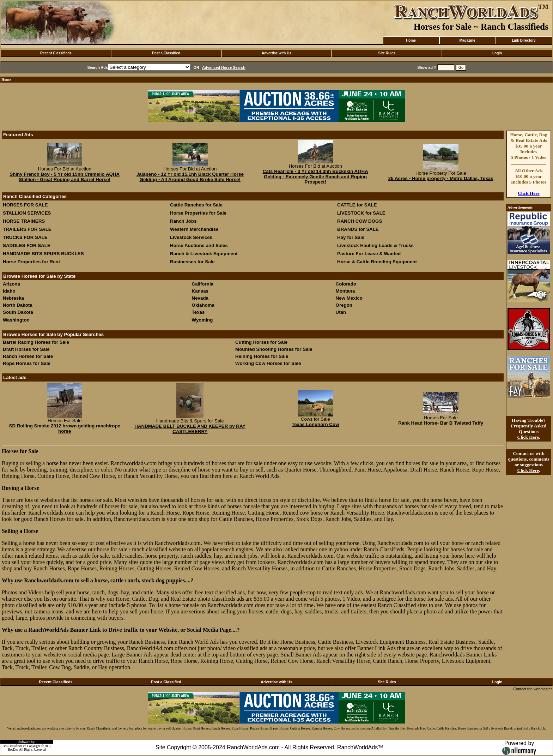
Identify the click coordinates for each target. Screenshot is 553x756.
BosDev (13, 750)
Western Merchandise (194, 229)
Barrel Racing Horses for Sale (36, 342)
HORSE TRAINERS (24, 221)
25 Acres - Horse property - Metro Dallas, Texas (441, 178)
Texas (198, 312)
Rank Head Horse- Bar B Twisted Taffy (441, 423)
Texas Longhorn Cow (315, 424)
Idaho (9, 291)
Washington (16, 320)
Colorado (346, 284)
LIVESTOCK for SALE (361, 213)
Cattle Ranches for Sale (196, 205)
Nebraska (13, 298)
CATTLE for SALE (357, 205)
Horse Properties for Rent (31, 262)
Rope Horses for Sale (27, 363)
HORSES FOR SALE (25, 205)
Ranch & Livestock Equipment (204, 254)
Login (497, 53)
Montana (345, 291)
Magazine (467, 40)
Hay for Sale (351, 237)
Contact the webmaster (533, 689)
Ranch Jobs (183, 221)
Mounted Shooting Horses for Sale (274, 349)
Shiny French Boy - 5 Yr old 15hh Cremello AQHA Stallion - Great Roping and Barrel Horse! (65, 177)
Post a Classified (166, 53)
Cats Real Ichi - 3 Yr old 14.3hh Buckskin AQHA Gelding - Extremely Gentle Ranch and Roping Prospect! (315, 177)
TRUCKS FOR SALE (25, 237)
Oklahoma (203, 305)
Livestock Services (191, 237)
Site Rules (387, 53)
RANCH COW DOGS (360, 221)
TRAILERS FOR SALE (27, 229)
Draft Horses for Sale (26, 349)
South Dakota (18, 312)
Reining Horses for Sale (262, 356)
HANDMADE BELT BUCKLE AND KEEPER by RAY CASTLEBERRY (190, 429)
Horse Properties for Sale (198, 213)
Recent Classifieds (56, 53)
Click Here (529, 193)
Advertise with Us (276, 53)
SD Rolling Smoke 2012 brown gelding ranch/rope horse (65, 428)
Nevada (200, 298)
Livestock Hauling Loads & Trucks (375, 245)
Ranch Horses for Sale (28, 356)
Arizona (11, 284)
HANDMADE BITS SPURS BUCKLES (43, 254)
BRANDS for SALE (358, 229)
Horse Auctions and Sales (199, 245)
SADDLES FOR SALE (27, 245)
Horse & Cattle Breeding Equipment (377, 262)
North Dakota (18, 305)
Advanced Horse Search (224, 67)
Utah (341, 312)
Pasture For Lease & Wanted (369, 254)
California (203, 284)
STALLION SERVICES (27, 213)
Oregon (344, 305)
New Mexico (349, 298)
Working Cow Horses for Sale (268, 363)
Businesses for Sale (192, 262)
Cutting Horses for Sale (261, 342)
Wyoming (202, 320)
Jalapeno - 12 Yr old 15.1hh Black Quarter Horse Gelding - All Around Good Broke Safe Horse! (190, 177)
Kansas (200, 291)
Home (411, 40)
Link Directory (524, 40)
